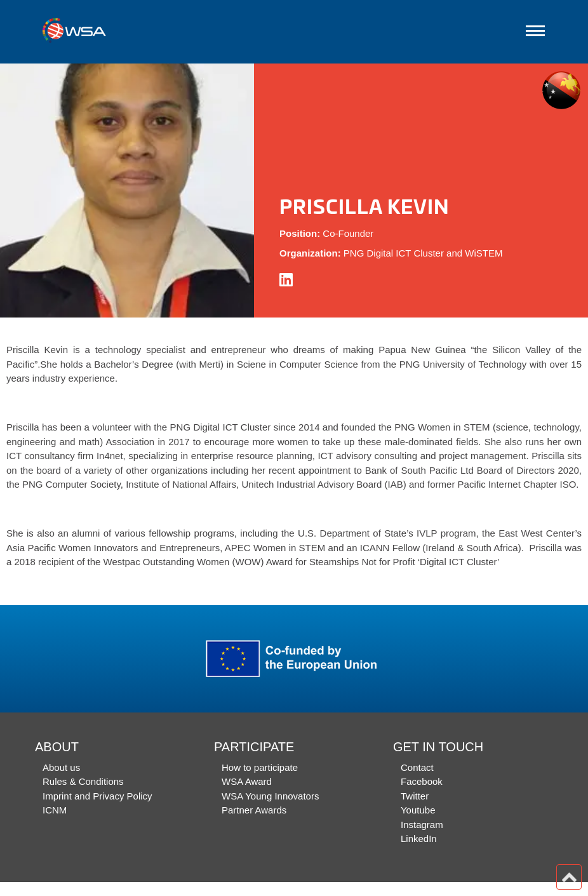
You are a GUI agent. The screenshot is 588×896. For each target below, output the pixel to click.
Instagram (422, 825)
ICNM (55, 810)
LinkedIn (419, 839)
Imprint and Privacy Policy (97, 796)
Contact (417, 767)
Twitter (415, 796)
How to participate (260, 767)
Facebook (422, 781)
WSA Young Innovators (270, 796)
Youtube (418, 810)
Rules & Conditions (83, 781)
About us (61, 767)
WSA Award (247, 781)
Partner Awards (254, 810)
